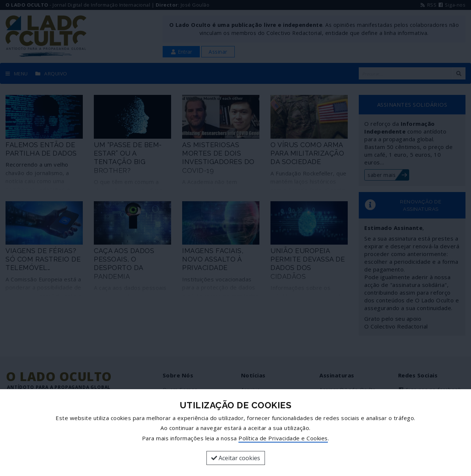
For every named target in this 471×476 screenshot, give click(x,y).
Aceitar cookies (236, 458)
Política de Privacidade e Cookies (283, 438)
